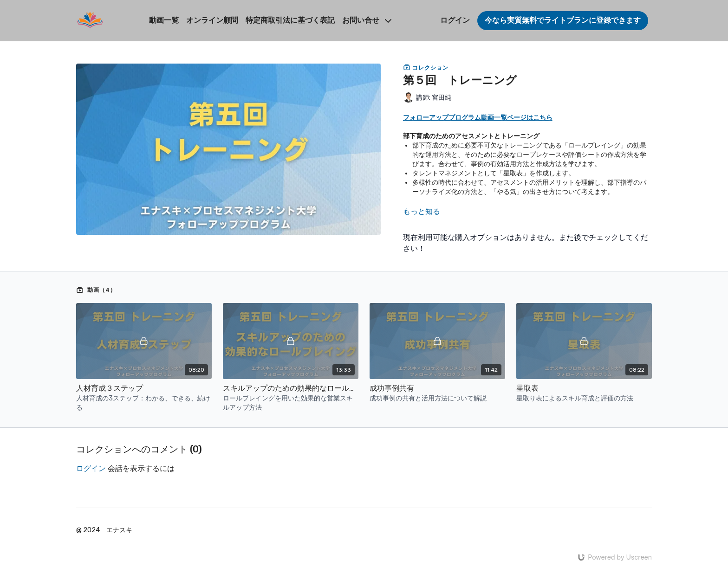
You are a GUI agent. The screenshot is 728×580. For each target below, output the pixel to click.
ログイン (455, 20)
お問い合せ (367, 20)
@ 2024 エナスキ (104, 530)
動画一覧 (164, 20)
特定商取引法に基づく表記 (290, 20)
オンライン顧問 (212, 20)
